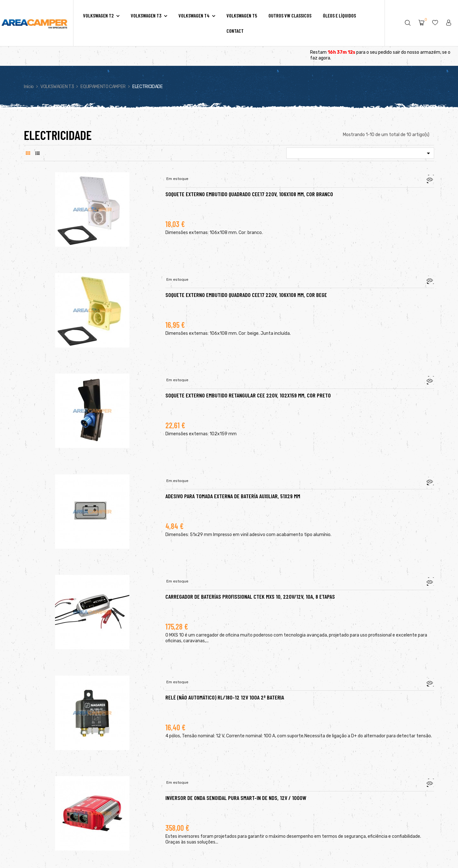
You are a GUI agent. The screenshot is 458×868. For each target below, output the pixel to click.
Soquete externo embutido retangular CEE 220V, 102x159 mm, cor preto (248, 395)
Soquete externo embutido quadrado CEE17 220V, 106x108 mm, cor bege (246, 295)
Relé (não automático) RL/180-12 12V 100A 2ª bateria (225, 697)
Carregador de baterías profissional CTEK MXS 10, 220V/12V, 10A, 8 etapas (250, 596)
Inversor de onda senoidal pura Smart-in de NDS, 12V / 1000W (236, 798)
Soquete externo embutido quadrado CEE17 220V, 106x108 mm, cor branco (249, 194)
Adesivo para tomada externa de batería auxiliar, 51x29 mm (233, 496)
